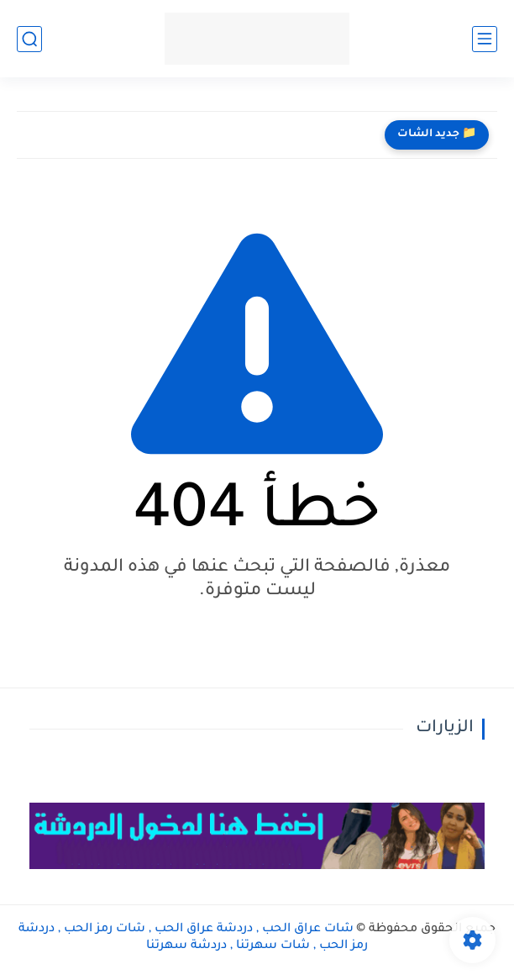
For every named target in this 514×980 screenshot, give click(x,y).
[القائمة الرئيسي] (485, 39)
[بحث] (29, 39)
